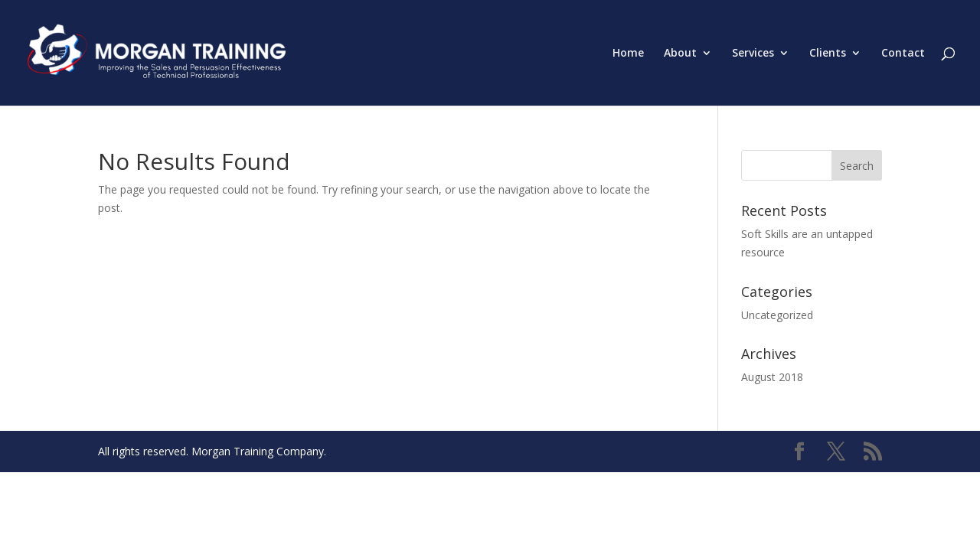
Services (753, 54)
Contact (903, 54)
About (680, 54)
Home (628, 54)
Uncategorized (777, 315)
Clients (828, 54)
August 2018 (772, 377)
